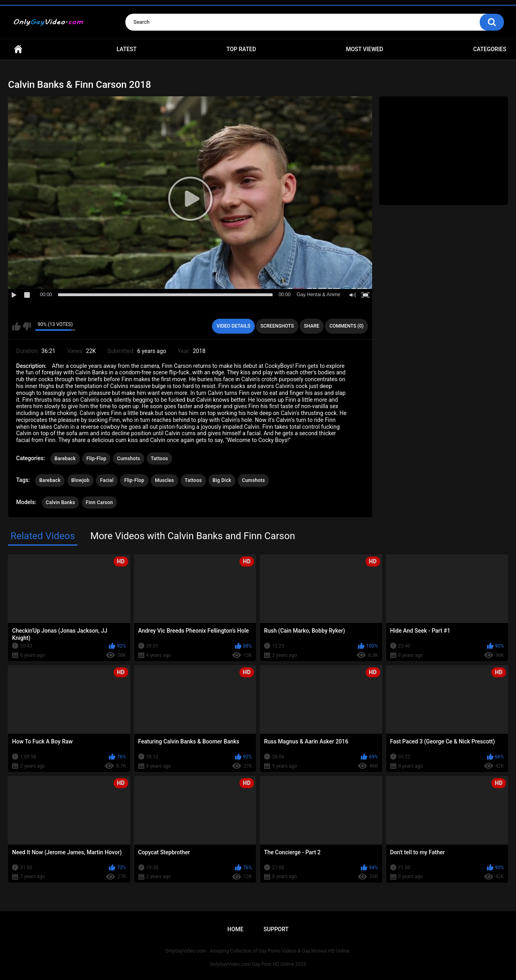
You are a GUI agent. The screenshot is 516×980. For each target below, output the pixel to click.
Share (312, 326)
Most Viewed (364, 49)
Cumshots (128, 459)
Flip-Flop (96, 459)
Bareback (65, 459)
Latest (127, 49)
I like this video (16, 326)
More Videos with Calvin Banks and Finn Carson (193, 536)
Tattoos (159, 459)
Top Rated (241, 49)
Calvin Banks (61, 502)
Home (18, 49)
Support (276, 929)
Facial (107, 480)
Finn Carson (100, 502)
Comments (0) (346, 326)
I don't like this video (27, 326)
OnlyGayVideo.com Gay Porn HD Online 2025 (258, 964)
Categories (490, 49)
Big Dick (222, 480)
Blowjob (80, 480)
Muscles (164, 480)
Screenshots (277, 326)
